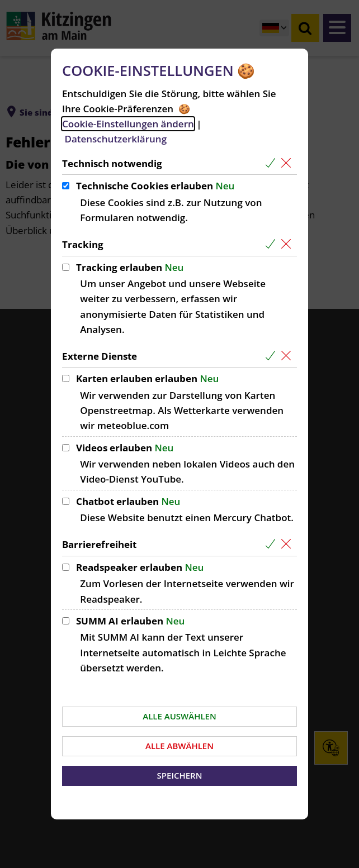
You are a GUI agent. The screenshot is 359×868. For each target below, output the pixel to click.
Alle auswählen (179, 716)
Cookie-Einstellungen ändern (128, 124)
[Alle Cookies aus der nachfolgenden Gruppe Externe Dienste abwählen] (288, 356)
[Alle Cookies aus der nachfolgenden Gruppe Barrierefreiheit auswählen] (273, 544)
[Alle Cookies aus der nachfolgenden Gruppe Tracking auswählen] (273, 244)
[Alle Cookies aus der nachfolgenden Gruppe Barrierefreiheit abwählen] (288, 544)
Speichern (180, 775)
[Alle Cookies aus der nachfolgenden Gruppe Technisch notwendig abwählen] (288, 163)
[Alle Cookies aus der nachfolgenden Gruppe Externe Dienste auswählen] (273, 356)
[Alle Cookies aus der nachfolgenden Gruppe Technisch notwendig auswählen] (273, 163)
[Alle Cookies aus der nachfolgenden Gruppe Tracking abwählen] (288, 244)
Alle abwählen (179, 746)
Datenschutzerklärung (115, 139)
